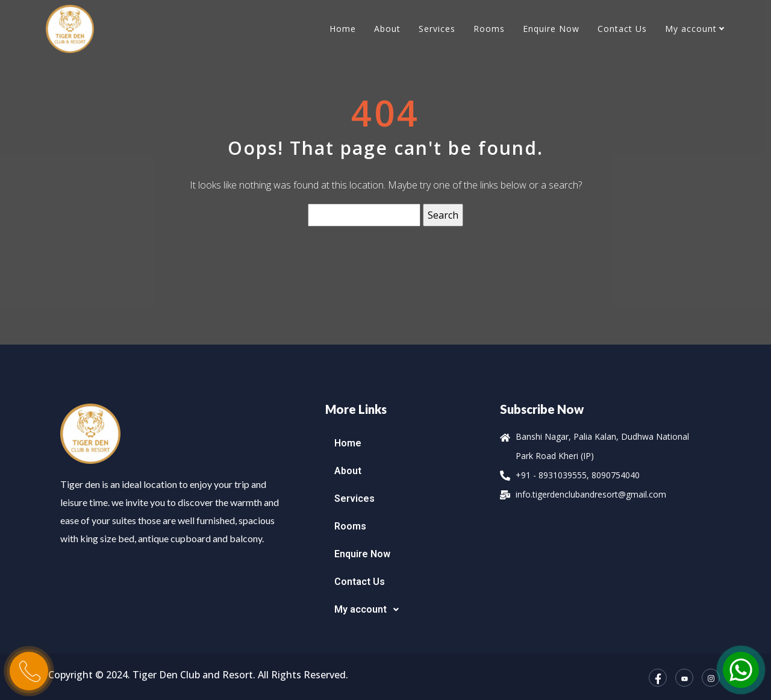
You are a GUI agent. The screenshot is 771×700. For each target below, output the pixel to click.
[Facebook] (658, 678)
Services (437, 29)
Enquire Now (551, 29)
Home (343, 29)
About (387, 29)
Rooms (489, 29)
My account (691, 29)
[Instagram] (711, 678)
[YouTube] (684, 678)
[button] (407, 610)
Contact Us (622, 29)
